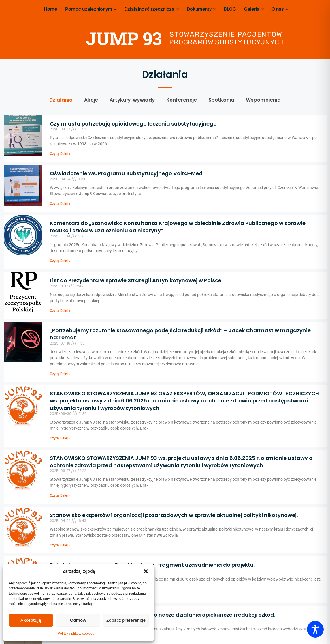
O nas (280, 9)
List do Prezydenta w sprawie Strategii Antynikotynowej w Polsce (136, 280)
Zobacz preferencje (126, 620)
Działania (61, 100)
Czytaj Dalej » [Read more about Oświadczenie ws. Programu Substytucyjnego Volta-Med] (60, 204)
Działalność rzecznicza (151, 9)
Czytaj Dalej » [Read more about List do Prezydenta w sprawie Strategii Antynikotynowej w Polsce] (60, 311)
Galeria (254, 9)
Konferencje (182, 100)
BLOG (230, 9)
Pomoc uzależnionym (91, 9)
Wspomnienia (263, 100)
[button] (146, 571)
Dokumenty (201, 9)
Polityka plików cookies (76, 634)
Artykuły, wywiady (132, 100)
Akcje (91, 100)
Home (50, 9)
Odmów (78, 620)
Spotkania (221, 100)
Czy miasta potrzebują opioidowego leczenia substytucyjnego (133, 124)
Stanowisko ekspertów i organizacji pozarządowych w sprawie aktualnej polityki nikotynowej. (174, 515)
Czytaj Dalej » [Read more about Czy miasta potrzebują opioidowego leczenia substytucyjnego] (60, 154)
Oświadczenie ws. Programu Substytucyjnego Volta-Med (126, 173)
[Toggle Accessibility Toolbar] (315, 629)
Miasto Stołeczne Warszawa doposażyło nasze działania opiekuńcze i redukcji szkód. (163, 615)
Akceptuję (31, 620)
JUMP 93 (124, 38)
